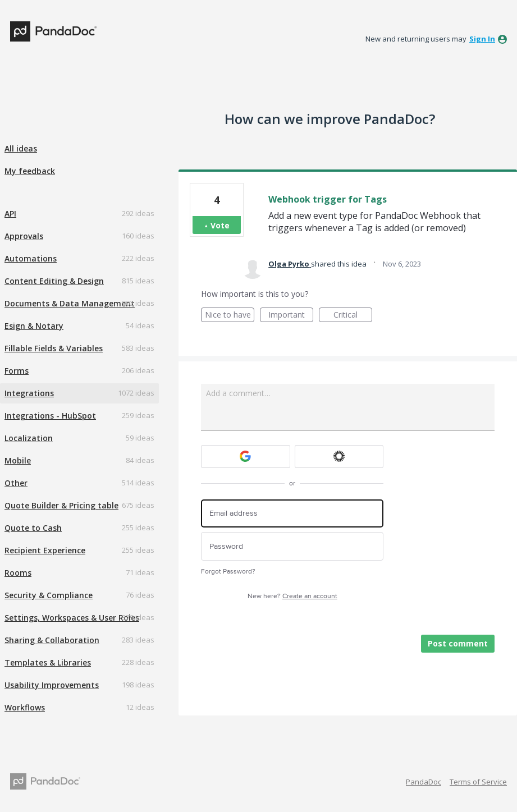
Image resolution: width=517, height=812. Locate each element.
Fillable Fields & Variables (54, 348)
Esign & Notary (34, 326)
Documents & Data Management (70, 303)
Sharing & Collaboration (52, 640)
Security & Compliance (49, 595)
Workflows (25, 707)
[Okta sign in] (339, 457)
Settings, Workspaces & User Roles (72, 618)
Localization (29, 438)
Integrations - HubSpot (50, 416)
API (10, 214)
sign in (482, 39)
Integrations (29, 393)
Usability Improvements (52, 685)
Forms (17, 371)
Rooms (18, 573)
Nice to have (230, 316)
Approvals (24, 236)
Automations (31, 258)
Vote (220, 225)
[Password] (292, 546)
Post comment (458, 643)
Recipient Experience (45, 550)
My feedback (30, 171)
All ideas (21, 148)
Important (291, 316)
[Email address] (292, 514)
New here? (292, 596)
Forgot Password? (228, 572)
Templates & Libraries (48, 662)
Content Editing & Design (54, 281)
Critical (353, 316)
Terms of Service (478, 782)
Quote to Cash (33, 528)
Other (16, 483)
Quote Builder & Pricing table (61, 505)
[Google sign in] (246, 457)
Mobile (18, 460)
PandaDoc (424, 782)
